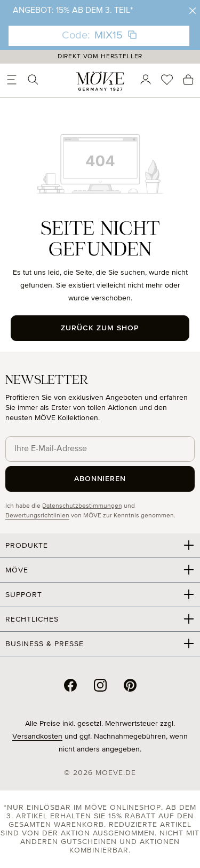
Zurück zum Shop (100, 328)
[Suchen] (33, 80)
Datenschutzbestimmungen (82, 506)
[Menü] (12, 80)
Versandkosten (37, 737)
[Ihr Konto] (146, 80)
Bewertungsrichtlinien (37, 516)
